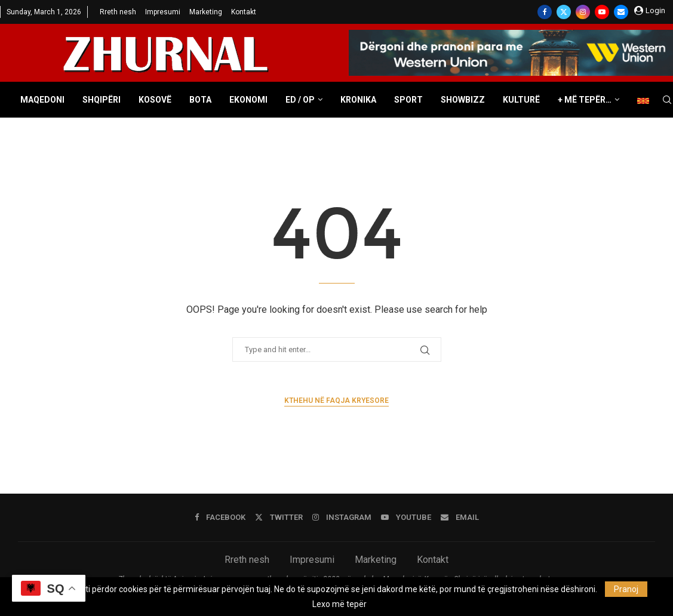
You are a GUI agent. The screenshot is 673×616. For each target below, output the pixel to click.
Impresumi (163, 12)
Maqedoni (42, 100)
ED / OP (300, 100)
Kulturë (521, 100)
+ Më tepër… (585, 100)
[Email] (621, 12)
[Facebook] (545, 12)
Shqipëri (102, 100)
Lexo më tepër (339, 604)
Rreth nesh (118, 12)
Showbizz (463, 100)
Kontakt (244, 12)
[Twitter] (564, 12)
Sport (408, 100)
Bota (200, 100)
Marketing (206, 12)
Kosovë (155, 100)
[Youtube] (602, 12)
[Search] (667, 100)
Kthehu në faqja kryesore (336, 401)
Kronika (358, 100)
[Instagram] (583, 12)
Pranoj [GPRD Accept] (626, 589)
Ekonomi (248, 100)
